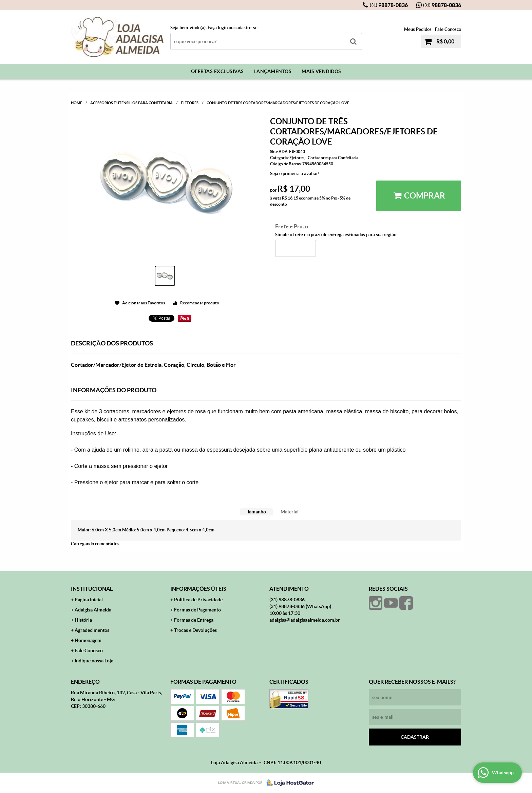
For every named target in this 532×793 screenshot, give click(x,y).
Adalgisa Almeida (93, 610)
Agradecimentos (92, 630)
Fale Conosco (448, 29)
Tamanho (256, 512)
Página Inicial (89, 600)
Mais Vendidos (321, 71)
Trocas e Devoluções (195, 630)
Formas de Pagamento (197, 610)
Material (290, 512)
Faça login (218, 28)
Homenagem (88, 640)
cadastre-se (246, 28)
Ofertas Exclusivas (217, 71)
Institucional (92, 589)
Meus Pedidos (418, 29)
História (83, 620)
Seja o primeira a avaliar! (295, 174)
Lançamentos (273, 71)
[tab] (256, 512)
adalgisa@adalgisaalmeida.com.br (305, 620)
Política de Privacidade (198, 600)
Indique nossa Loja (94, 661)
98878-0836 (389, 5)
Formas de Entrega (194, 620)
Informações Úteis (198, 589)
